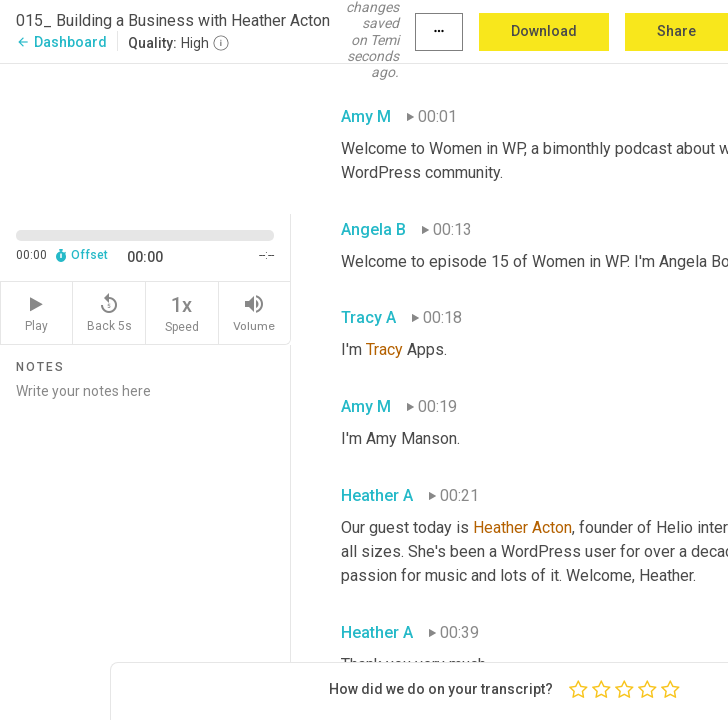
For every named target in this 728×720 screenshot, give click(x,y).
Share (676, 31)
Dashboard (61, 42)
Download (544, 31)
